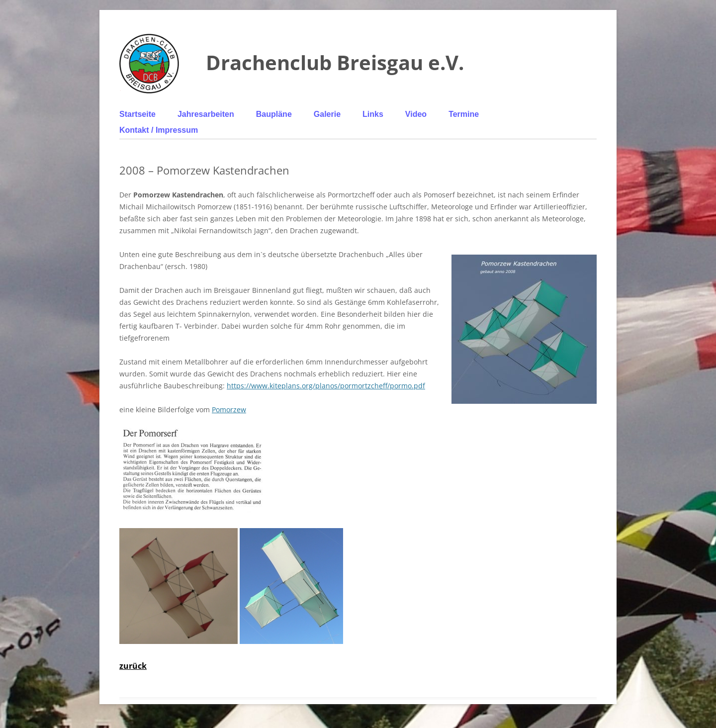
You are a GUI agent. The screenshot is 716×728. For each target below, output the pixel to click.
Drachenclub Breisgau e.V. (335, 62)
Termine (464, 114)
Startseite (137, 114)
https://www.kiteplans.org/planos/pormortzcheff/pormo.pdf (326, 386)
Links (373, 114)
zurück (133, 666)
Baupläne (274, 114)
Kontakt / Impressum (159, 130)
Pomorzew (229, 409)
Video (416, 114)
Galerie (327, 114)
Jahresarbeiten (206, 114)
